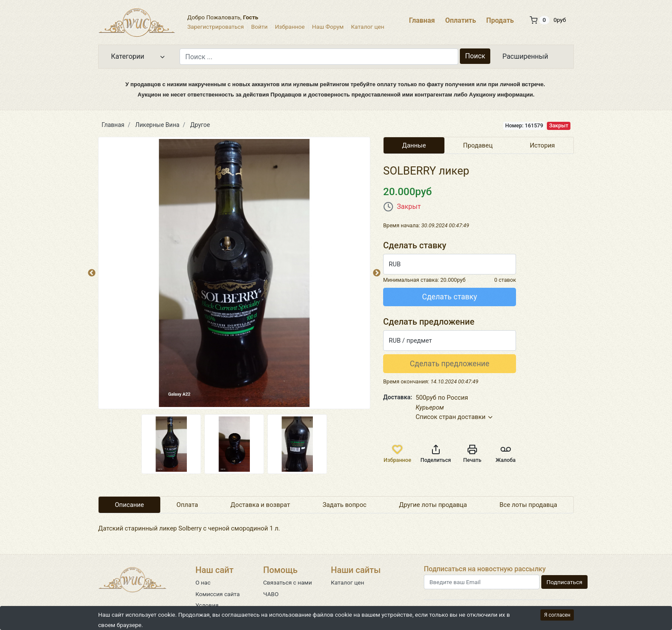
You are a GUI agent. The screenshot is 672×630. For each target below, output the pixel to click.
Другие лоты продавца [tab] (433, 505)
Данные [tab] (414, 145)
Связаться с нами (288, 582)
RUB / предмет (410, 341)
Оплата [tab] (187, 505)
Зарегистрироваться (216, 27)
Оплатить (461, 20)
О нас (203, 582)
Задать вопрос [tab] (345, 505)
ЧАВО (271, 594)
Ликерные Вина (157, 125)
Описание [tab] (129, 505)
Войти (259, 27)
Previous (92, 273)
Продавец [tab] (478, 145)
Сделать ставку (450, 297)
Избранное (290, 27)
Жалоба (505, 454)
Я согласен (557, 615)
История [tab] (542, 145)
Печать (472, 454)
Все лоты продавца (529, 505)
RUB (395, 264)
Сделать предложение (450, 364)
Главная (422, 20)
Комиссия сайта (217, 594)
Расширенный (525, 56)
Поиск (475, 56)
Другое (200, 125)
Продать (500, 20)
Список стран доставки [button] (455, 417)
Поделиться (436, 454)
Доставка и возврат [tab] (260, 505)
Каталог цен (368, 27)
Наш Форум (328, 27)
